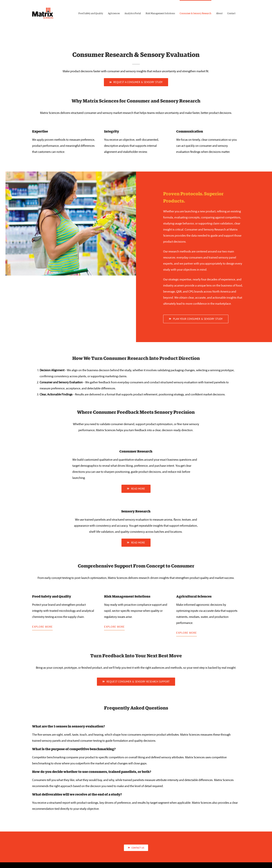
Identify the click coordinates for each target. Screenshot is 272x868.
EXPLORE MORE (42, 627)
